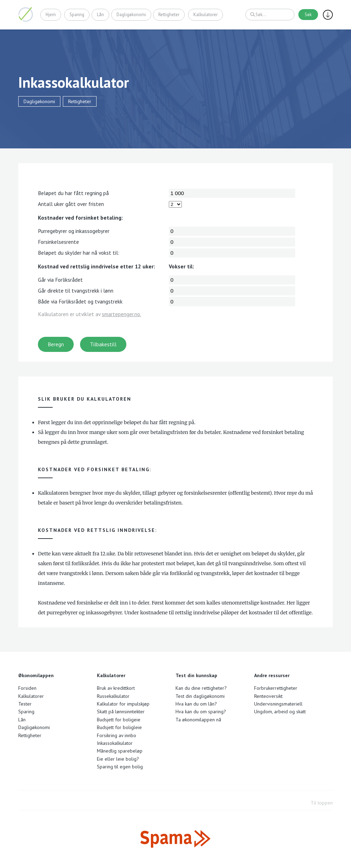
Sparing (77, 14)
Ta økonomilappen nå (198, 720)
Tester (25, 704)
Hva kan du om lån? (196, 704)
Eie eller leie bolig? (118, 759)
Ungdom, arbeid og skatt (280, 712)
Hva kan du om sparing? (201, 712)
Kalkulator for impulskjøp (123, 704)
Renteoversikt (268, 696)
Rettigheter (169, 14)
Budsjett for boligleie (119, 727)
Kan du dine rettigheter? (201, 688)
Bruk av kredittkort (116, 688)
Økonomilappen (26, 14)
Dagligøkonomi (131, 14)
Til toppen (322, 803)
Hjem (51, 14)
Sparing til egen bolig (120, 767)
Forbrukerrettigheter (276, 688)
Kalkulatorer (206, 14)
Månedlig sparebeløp (120, 751)
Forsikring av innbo (117, 735)
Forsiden (27, 688)
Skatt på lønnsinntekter (121, 712)
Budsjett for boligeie (119, 720)
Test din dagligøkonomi (200, 696)
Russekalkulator (113, 696)
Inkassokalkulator (115, 743)
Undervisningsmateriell (278, 704)
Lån (100, 14)
